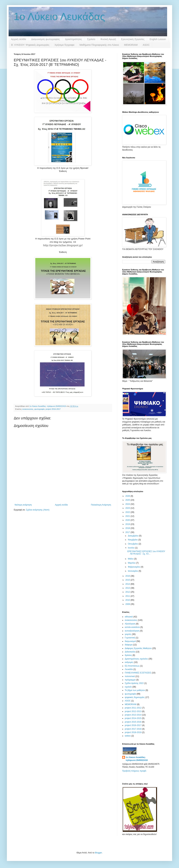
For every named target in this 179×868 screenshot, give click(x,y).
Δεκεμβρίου (133, 536)
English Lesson (158, 39)
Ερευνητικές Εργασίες (133, 39)
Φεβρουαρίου (134, 567)
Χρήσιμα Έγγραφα (64, 45)
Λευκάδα (129, 669)
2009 (128, 604)
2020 (128, 520)
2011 (128, 596)
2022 (128, 512)
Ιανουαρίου (133, 571)
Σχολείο (91, 39)
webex (128, 736)
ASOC (146, 45)
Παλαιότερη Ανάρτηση (101, 505)
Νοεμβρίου (133, 540)
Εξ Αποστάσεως (132, 666)
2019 (128, 524)
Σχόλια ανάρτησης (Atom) (38, 510)
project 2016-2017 (53, 409)
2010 (128, 600)
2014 (128, 584)
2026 (128, 496)
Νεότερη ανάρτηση (23, 505)
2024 (128, 504)
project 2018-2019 (133, 732)
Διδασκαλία (130, 652)
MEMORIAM (131, 45)
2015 (128, 580)
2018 (128, 528)
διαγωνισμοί (130, 641)
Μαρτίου (132, 563)
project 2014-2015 (133, 718)
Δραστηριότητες (73, 39)
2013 (128, 588)
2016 (128, 576)
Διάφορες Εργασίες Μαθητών (138, 648)
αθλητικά (129, 617)
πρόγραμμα (130, 680)
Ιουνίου (131, 548)
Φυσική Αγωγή (108, 39)
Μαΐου (131, 559)
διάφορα (129, 645)
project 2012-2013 (133, 711)
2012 (128, 592)
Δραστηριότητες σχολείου (136, 659)
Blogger (98, 853)
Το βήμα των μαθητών (135, 690)
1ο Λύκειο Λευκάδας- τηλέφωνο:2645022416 (137, 759)
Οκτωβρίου (133, 544)
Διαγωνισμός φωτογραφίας (46, 39)
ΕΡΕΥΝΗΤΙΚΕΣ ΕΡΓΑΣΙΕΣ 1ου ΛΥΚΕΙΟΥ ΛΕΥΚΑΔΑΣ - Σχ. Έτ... (146, 553)
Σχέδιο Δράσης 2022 (134, 683)
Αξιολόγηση (130, 624)
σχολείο (128, 687)
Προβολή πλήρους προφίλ (134, 771)
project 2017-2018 (133, 729)
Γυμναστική (130, 638)
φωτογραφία (40, 409)
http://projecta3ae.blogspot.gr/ (63, 245)
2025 (128, 500)
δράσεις (128, 655)
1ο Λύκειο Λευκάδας (59, 17)
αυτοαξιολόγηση (132, 631)
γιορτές (128, 634)
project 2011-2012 (133, 708)
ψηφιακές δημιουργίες (135, 697)
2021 (128, 516)
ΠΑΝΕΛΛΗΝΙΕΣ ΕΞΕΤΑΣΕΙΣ (138, 673)
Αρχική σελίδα (19, 39)
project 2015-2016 (133, 722)
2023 (128, 508)
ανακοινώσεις (28, 409)
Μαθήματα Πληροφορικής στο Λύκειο (99, 45)
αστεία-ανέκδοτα (132, 627)
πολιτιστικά (130, 676)
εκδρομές (129, 662)
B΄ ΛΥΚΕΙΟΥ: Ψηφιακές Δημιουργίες (30, 45)
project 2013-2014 (133, 715)
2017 (128, 532)
